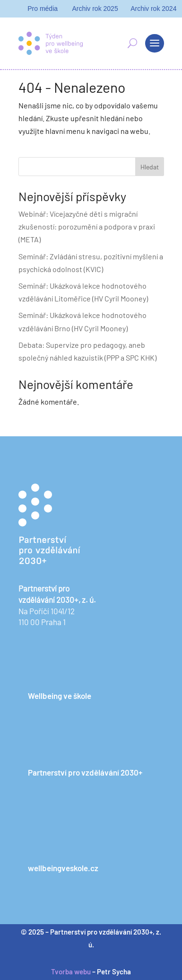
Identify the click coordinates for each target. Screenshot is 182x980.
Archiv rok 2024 (153, 9)
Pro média (43, 9)
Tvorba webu (71, 971)
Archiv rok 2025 (95, 9)
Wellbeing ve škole (60, 696)
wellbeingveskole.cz (63, 868)
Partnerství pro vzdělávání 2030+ (85, 772)
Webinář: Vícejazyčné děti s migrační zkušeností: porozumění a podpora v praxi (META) (87, 226)
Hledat (150, 167)
